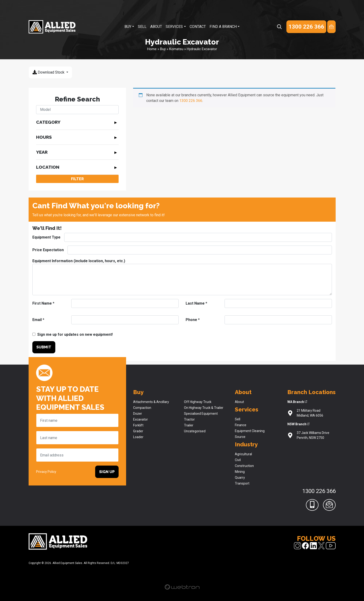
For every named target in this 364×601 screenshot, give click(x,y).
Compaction (142, 408)
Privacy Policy (46, 472)
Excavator (141, 419)
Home (152, 49)
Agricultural (243, 454)
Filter (77, 179)
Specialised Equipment (201, 414)
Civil (238, 460)
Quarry (240, 478)
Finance (241, 425)
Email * (38, 320)
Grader (138, 431)
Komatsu (176, 49)
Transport (242, 483)
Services (174, 27)
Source (240, 437)
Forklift (138, 425)
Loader (138, 437)
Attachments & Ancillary (151, 402)
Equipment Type (46, 237)
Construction (244, 466)
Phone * (193, 320)
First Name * (43, 303)
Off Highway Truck (198, 402)
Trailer (189, 425)
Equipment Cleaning (250, 431)
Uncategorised (195, 431)
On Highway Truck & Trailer (204, 408)
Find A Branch (223, 27)
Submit (44, 347)
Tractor (189, 419)
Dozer (138, 414)
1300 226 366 (191, 101)
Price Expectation (48, 250)
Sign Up (107, 472)
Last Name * (196, 303)
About (156, 27)
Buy (128, 27)
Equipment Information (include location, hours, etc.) (79, 261)
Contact (198, 27)
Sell (142, 27)
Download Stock (49, 72)
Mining (240, 472)
